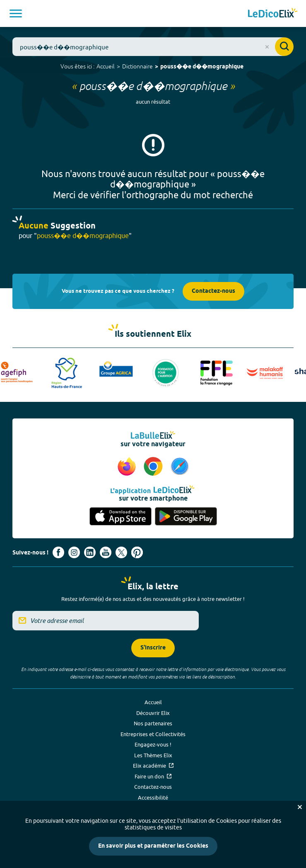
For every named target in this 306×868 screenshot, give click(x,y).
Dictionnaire (137, 66)
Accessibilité (153, 797)
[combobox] (153, 47)
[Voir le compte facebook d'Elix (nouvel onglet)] (58, 552)
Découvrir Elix (153, 713)
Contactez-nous (213, 291)
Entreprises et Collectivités (153, 734)
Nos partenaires (153, 723)
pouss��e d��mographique (202, 67)
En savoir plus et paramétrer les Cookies (153, 846)
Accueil (106, 66)
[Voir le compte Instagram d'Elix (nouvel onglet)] (74, 552)
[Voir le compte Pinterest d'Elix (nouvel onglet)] (137, 552)
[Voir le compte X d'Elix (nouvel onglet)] (121, 552)
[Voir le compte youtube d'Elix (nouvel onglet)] (106, 552)
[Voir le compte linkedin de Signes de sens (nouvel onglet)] (90, 552)
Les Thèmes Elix (153, 755)
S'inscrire (153, 648)
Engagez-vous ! (153, 744)
